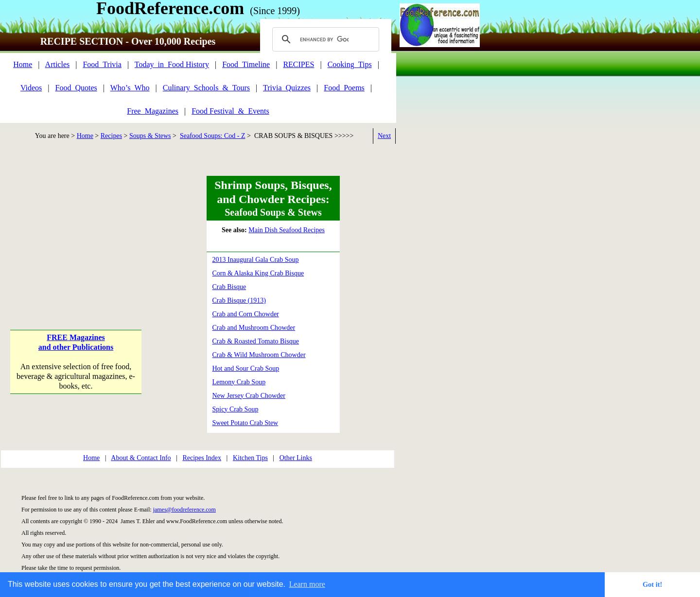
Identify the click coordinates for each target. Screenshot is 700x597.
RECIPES (298, 64)
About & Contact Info (141, 458)
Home (23, 64)
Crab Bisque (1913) (239, 300)
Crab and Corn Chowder (246, 314)
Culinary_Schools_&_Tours (206, 88)
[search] (324, 39)
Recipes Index (202, 458)
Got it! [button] (652, 584)
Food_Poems (344, 88)
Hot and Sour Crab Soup (246, 368)
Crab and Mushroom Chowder (254, 328)
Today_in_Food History (172, 64)
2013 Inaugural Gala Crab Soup (256, 260)
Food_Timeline (246, 64)
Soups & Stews (150, 136)
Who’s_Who (130, 88)
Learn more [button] (307, 584)
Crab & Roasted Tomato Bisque (256, 341)
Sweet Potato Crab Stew (245, 423)
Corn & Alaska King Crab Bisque (258, 273)
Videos (31, 88)
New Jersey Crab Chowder (249, 396)
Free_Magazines (153, 111)
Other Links (296, 458)
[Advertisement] (77, 237)
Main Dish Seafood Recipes (287, 230)
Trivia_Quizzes (287, 88)
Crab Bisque (229, 287)
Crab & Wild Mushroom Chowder (259, 355)
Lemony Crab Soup (239, 382)
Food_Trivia (102, 64)
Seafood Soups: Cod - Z (213, 136)
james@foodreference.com (184, 510)
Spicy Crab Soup (236, 409)
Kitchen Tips (250, 458)
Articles (58, 64)
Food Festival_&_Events (230, 111)
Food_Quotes (76, 88)
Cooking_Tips (350, 64)
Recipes (111, 136)
